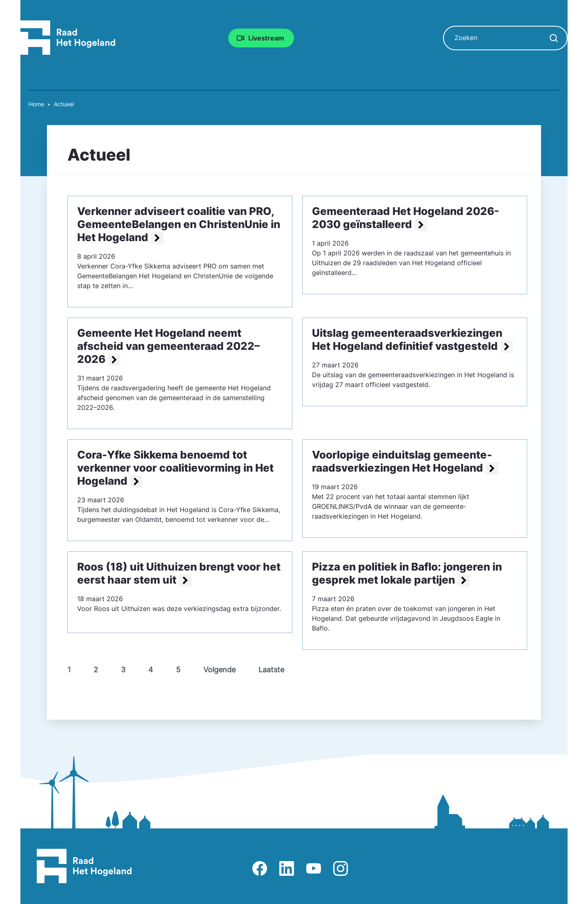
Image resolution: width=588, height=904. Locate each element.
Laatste (271, 670)
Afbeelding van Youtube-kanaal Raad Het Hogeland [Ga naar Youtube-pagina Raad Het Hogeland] (314, 868)
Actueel (64, 104)
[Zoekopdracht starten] (554, 38)
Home (36, 104)
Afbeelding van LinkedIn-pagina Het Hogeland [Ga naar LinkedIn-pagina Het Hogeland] (287, 868)
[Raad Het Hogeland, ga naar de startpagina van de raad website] (68, 37)
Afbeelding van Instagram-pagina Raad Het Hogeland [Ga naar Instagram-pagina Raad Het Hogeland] (341, 868)
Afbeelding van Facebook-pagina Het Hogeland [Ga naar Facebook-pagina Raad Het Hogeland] (260, 868)
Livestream (266, 38)
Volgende (219, 670)
